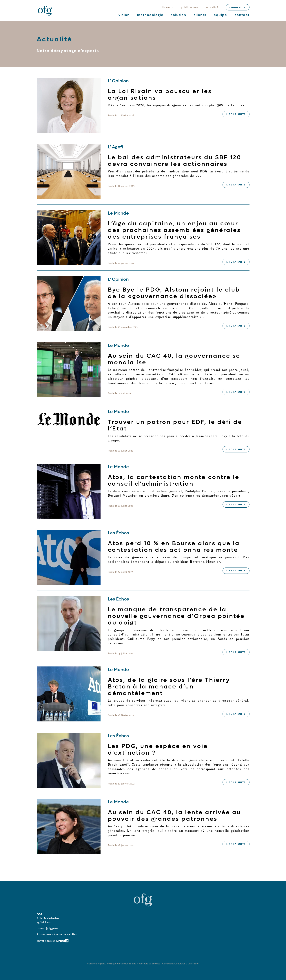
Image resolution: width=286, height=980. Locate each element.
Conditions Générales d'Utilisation (181, 964)
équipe (220, 15)
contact (242, 15)
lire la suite (236, 114)
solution (178, 15)
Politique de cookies (149, 964)
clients (200, 15)
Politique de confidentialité (122, 964)
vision (124, 15)
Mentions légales (96, 964)
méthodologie (150, 15)
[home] (45, 10)
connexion (238, 7)
